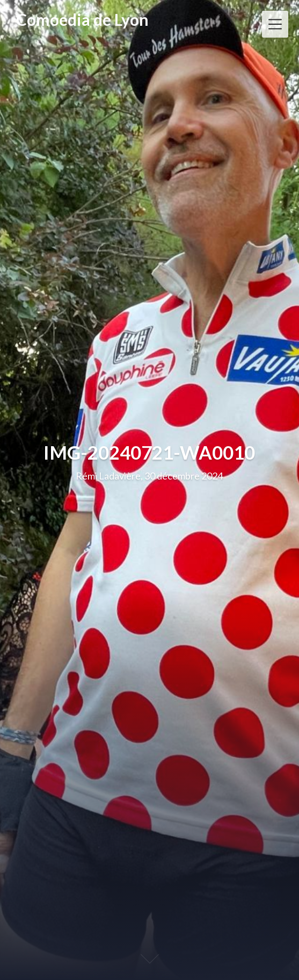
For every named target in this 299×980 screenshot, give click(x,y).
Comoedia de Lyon (82, 19)
